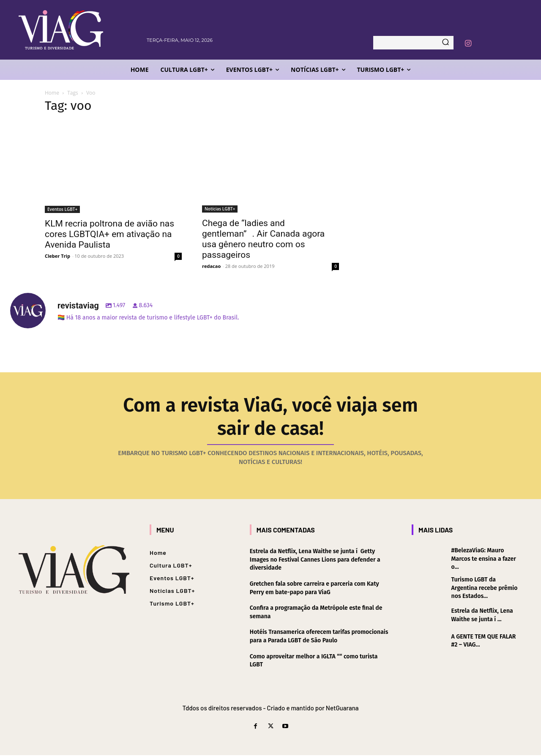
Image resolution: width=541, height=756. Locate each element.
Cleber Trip (57, 256)
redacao (211, 266)
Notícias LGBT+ (220, 209)
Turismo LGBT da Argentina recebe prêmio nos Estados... (485, 589)
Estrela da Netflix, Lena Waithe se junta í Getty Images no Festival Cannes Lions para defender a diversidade (315, 560)
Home (52, 93)
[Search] (445, 43)
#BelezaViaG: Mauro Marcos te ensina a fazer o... (484, 559)
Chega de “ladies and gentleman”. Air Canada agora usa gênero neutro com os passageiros (263, 239)
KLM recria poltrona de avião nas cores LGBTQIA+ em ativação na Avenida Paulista (109, 234)
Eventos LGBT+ (62, 209)
